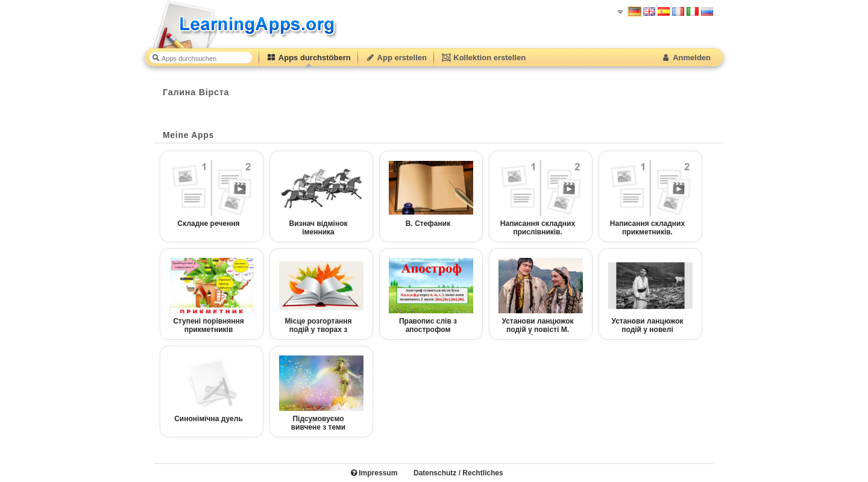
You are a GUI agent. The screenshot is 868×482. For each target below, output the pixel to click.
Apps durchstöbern (309, 58)
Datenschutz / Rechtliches (458, 473)
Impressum (374, 473)
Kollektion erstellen (483, 58)
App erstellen (396, 58)
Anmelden (686, 58)
